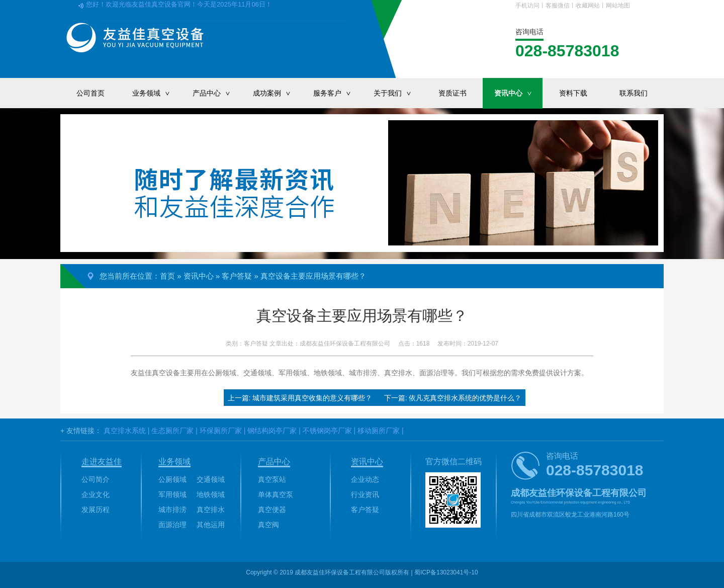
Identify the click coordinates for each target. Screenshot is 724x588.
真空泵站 (272, 479)
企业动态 (365, 479)
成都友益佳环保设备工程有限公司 (345, 344)
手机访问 (527, 6)
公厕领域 (172, 479)
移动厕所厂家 (379, 431)
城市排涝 (172, 510)
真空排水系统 (125, 431)
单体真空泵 (276, 494)
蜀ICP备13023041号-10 (446, 572)
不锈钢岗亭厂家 (327, 431)
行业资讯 (365, 494)
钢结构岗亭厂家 (272, 431)
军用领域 (172, 494)
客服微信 (558, 6)
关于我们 (398, 93)
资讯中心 (518, 93)
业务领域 (156, 93)
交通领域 (211, 479)
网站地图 (618, 6)
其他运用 (211, 525)
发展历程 (96, 510)
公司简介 (96, 479)
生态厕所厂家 (172, 431)
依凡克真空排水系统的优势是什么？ (465, 398)
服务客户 (337, 93)
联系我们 (633, 93)
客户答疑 (237, 276)
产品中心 (217, 93)
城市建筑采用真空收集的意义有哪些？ (312, 398)
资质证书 (452, 93)
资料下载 (573, 93)
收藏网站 (588, 6)
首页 (167, 276)
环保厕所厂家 (221, 431)
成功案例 (277, 93)
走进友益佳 (102, 461)
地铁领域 (211, 494)
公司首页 (90, 93)
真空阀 (268, 525)
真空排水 (211, 510)
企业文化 (96, 494)
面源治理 (172, 525)
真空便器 (272, 510)
